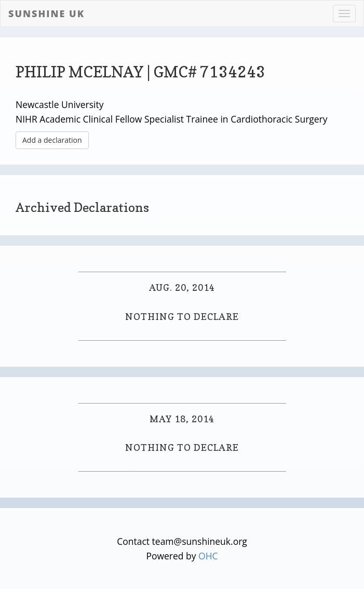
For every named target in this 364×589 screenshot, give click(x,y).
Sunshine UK (46, 14)
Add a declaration (52, 140)
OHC (208, 556)
